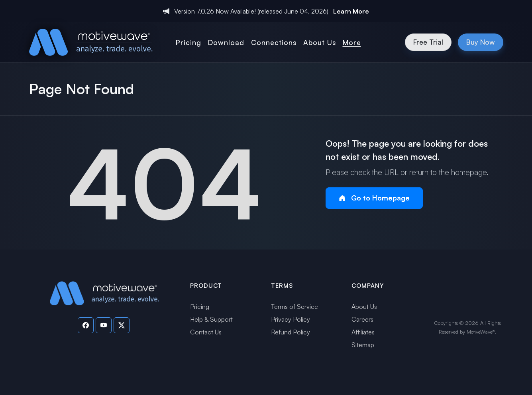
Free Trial (428, 42)
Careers (362, 319)
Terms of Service (294, 307)
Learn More (351, 11)
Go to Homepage (374, 198)
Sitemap (363, 345)
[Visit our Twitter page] (122, 325)
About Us (364, 307)
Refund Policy (291, 332)
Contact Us (206, 332)
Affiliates (363, 332)
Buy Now (481, 42)
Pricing (200, 307)
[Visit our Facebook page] (86, 325)
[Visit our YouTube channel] (104, 325)
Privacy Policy (291, 319)
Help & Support (211, 319)
